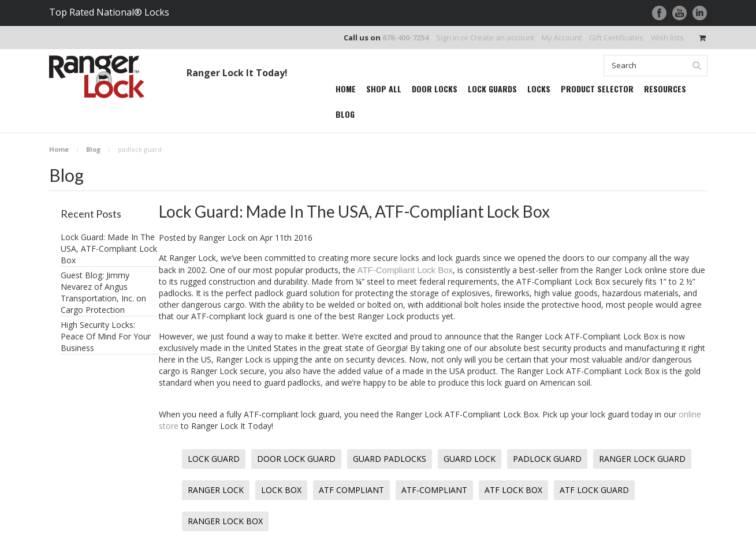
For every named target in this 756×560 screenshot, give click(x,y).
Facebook (659, 13)
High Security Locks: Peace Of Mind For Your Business (106, 336)
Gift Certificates (616, 38)
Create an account (502, 38)
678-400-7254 (405, 38)
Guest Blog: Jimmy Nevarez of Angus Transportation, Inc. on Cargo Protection (103, 292)
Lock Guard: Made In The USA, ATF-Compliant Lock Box (109, 249)
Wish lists (667, 38)
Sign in (448, 38)
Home (59, 149)
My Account (562, 38)
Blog (93, 149)
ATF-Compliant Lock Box (405, 270)
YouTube (679, 13)
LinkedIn (700, 13)
